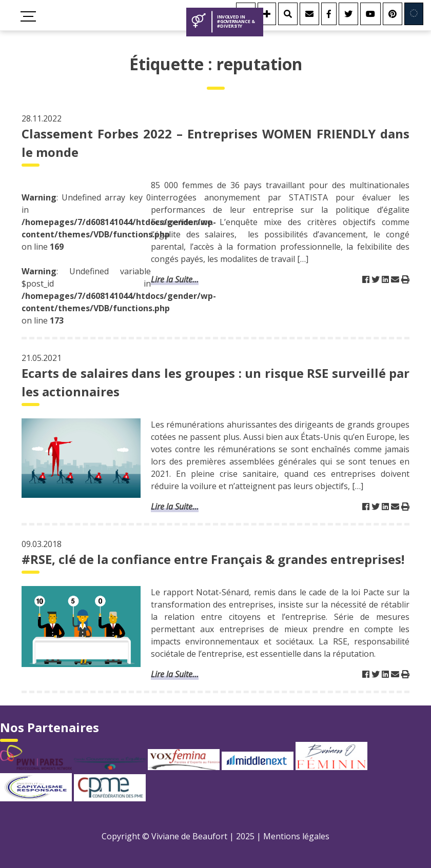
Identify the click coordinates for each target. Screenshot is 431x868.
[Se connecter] (267, 14)
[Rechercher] (288, 14)
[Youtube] (370, 14)
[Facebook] (329, 14)
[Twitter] (348, 14)
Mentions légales (296, 836)
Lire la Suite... (175, 279)
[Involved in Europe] (414, 14)
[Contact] (309, 14)
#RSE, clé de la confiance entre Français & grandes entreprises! (213, 559)
